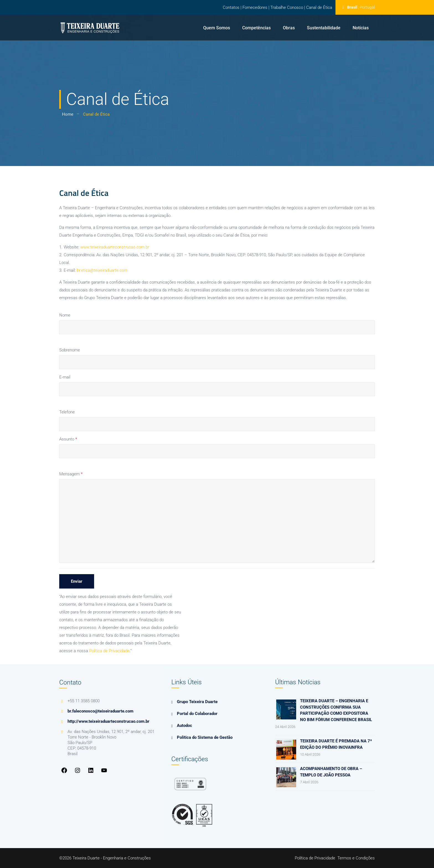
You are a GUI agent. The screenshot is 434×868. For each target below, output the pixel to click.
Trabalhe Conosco (287, 7)
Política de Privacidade (109, 651)
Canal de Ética (319, 7)
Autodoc (184, 726)
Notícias (361, 28)
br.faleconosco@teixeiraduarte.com (100, 711)
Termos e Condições (356, 858)
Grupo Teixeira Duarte (197, 702)
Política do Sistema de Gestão (205, 737)
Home (68, 114)
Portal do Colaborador (197, 714)
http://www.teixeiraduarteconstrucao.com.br (108, 721)
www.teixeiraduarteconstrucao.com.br (115, 247)
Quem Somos (217, 28)
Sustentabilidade (324, 28)
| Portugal (366, 7)
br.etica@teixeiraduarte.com (102, 270)
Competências (256, 28)
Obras (289, 28)
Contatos (231, 7)
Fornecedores (255, 7)
